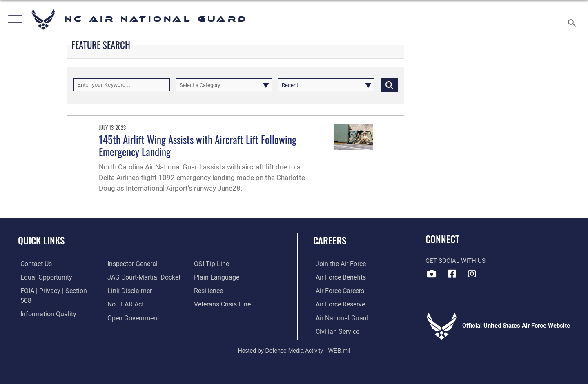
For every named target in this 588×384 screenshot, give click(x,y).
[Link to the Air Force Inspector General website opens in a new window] (42, 317)
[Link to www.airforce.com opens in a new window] (337, 264)
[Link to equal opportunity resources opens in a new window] (42, 277)
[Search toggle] (573, 19)
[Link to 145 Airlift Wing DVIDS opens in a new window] (432, 274)
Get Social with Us (455, 261)
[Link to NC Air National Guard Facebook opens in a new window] (452, 274)
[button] (13, 19)
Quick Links (41, 240)
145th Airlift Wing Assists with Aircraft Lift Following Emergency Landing (198, 145)
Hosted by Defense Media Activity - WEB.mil (294, 350)
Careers (330, 240)
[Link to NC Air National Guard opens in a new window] (472, 274)
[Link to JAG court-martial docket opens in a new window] (142, 264)
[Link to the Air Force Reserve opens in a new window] (337, 304)
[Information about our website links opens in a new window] (128, 277)
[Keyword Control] (122, 85)
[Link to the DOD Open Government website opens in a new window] (131, 304)
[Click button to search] (389, 85)
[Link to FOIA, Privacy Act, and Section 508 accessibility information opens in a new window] (55, 291)
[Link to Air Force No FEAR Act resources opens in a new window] (124, 291)
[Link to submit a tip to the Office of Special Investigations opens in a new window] (123, 317)
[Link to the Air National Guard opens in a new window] (338, 317)
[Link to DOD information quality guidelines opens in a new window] (44, 304)
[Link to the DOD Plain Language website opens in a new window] (215, 264)
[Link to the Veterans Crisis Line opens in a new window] (222, 291)
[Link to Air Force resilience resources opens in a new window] (209, 277)
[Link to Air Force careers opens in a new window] (337, 291)
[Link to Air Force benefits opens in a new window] (337, 277)
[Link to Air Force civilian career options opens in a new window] (334, 331)
